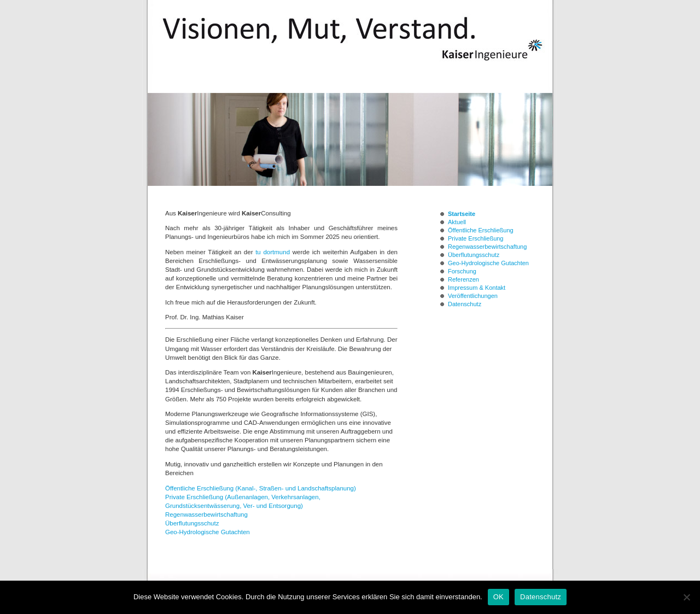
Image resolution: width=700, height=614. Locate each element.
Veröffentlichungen (473, 296)
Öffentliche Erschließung (481, 230)
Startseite (462, 214)
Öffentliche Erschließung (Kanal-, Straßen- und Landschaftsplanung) (261, 488)
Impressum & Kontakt (477, 288)
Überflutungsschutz (192, 523)
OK (498, 597)
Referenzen (463, 279)
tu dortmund (273, 252)
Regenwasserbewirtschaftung (206, 514)
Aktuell (457, 222)
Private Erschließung (476, 238)
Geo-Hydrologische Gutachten (208, 532)
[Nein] (686, 597)
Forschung (462, 271)
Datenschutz (465, 304)
